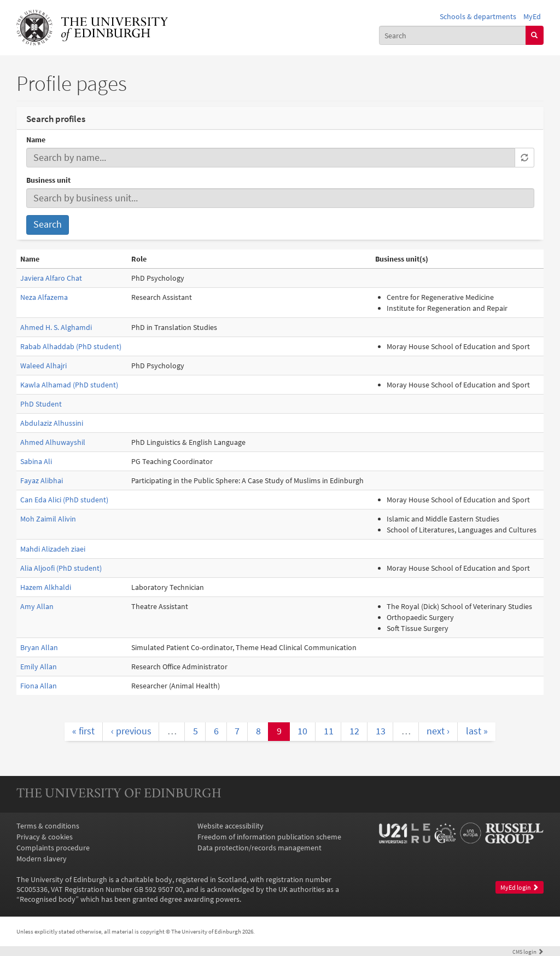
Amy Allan (37, 606)
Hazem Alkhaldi (46, 587)
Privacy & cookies (45, 837)
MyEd (532, 16)
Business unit (48, 180)
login (528, 952)
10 (302, 731)
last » (477, 731)
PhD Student (41, 404)
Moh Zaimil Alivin (48, 519)
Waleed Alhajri (43, 366)
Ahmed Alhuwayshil (53, 442)
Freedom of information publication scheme (269, 837)
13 (381, 731)
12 (354, 731)
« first (83, 731)
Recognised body (48, 899)
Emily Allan (39, 667)
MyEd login (520, 887)
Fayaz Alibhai (42, 480)
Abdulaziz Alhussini (52, 423)
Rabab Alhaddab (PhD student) (71, 346)
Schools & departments (478, 16)
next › (438, 731)
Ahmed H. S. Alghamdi (56, 327)
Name (36, 140)
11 (329, 731)
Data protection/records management (259, 848)
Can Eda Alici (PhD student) (64, 500)
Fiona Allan (39, 686)
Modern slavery (42, 859)
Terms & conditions (48, 826)
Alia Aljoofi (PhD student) (61, 568)
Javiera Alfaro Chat (51, 278)
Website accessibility (231, 826)
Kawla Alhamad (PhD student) (69, 385)
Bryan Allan (39, 647)
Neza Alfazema (44, 297)
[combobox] (453, 35)
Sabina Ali (36, 461)
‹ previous (131, 731)
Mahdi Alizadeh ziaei (53, 549)
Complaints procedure (53, 848)
